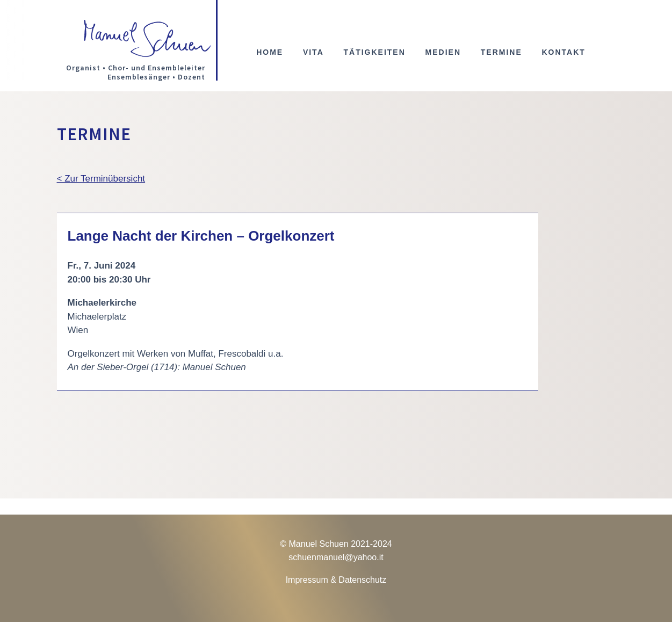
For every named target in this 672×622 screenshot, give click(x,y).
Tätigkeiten (374, 52)
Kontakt (563, 52)
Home (270, 52)
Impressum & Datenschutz (336, 580)
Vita (313, 52)
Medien (443, 52)
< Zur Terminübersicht (101, 179)
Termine (501, 52)
